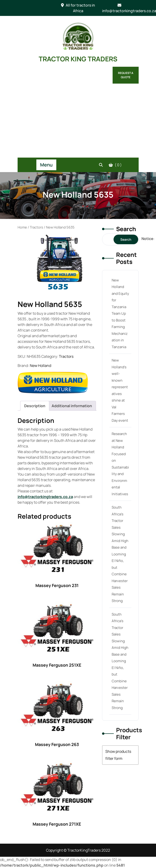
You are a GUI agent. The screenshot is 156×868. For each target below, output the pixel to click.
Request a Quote (126, 75)
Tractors (36, 227)
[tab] (35, 406)
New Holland (40, 366)
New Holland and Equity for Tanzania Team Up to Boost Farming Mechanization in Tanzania (120, 314)
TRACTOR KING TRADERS (78, 59)
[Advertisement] (78, 122)
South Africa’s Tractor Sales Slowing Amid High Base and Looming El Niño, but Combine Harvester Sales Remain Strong (120, 554)
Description (35, 406)
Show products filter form (118, 755)
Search (126, 229)
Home (22, 227)
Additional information (72, 406)
